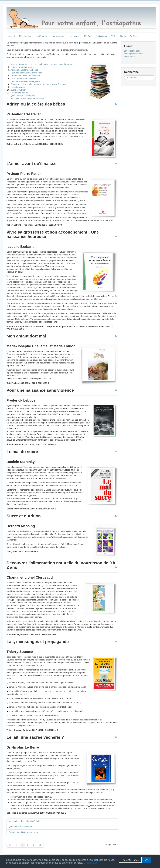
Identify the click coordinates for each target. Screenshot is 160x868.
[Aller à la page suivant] (34, 845)
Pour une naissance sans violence (26, 73)
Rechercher (124, 75)
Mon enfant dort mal (20, 93)
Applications (101, 36)
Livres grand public (133, 51)
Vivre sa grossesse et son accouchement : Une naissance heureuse (42, 64)
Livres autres (130, 57)
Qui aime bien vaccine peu (23, 96)
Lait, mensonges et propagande (25, 81)
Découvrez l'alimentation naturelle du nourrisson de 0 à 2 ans (39, 84)
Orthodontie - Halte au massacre (26, 76)
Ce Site (133, 36)
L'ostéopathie (25, 36)
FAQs (114, 36)
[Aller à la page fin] (40, 845)
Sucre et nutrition (18, 90)
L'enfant (88, 36)
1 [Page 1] (23, 845)
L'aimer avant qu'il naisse (22, 67)
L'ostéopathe (41, 36)
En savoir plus (90, 863)
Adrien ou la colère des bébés (24, 70)
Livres (123, 36)
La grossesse (58, 36)
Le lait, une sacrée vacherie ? (24, 78)
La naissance (74, 36)
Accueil (12, 36)
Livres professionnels (134, 54)
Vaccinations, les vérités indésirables (27, 98)
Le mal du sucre (18, 87)
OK (147, 860)
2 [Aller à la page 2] (28, 845)
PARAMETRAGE (130, 860)
